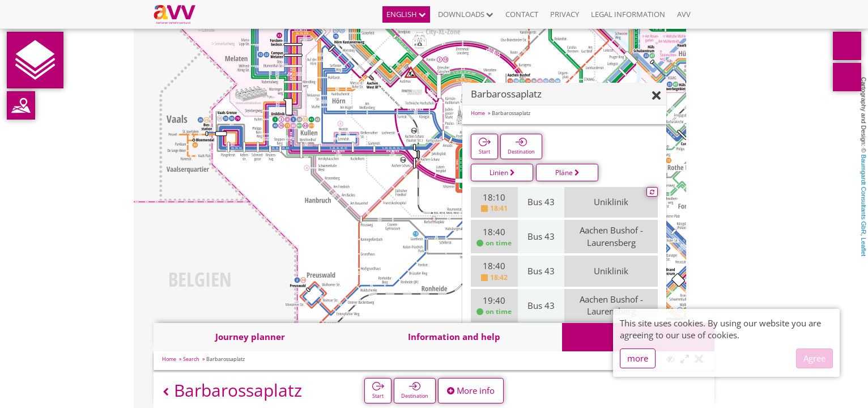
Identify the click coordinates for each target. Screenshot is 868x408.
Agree (814, 358)
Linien (502, 173)
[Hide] (656, 96)
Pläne (567, 173)
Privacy (565, 14)
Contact (522, 14)
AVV (684, 14)
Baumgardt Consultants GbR (863, 195)
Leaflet (863, 247)
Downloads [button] (466, 14)
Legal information (628, 14)
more (638, 358)
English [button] (406, 14)
